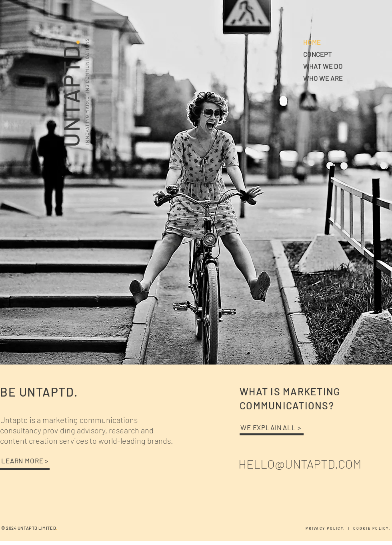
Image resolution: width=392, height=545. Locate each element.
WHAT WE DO (323, 66)
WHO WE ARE (323, 78)
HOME (312, 42)
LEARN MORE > (25, 461)
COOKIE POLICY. (373, 528)
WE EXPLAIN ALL (269, 427)
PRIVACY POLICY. (327, 528)
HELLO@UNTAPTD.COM (300, 464)
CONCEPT (318, 54)
